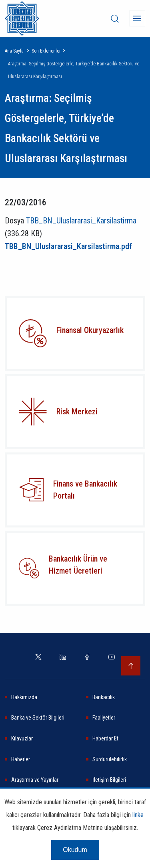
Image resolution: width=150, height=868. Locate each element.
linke (138, 815)
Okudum (75, 850)
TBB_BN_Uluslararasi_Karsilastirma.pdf (68, 246)
